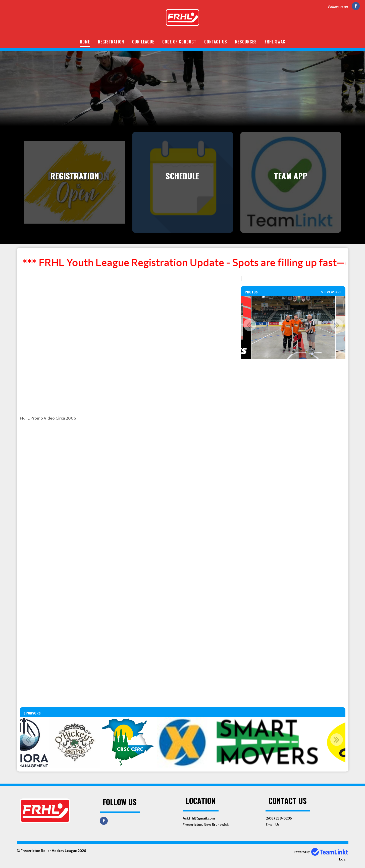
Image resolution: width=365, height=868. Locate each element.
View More (331, 292)
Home (85, 42)
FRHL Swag (275, 42)
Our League (143, 42)
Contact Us (216, 42)
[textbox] (183, 264)
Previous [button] (250, 325)
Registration (111, 42)
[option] (293, 328)
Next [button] (337, 325)
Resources (246, 42)
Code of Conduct (179, 42)
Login (344, 859)
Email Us (273, 824)
